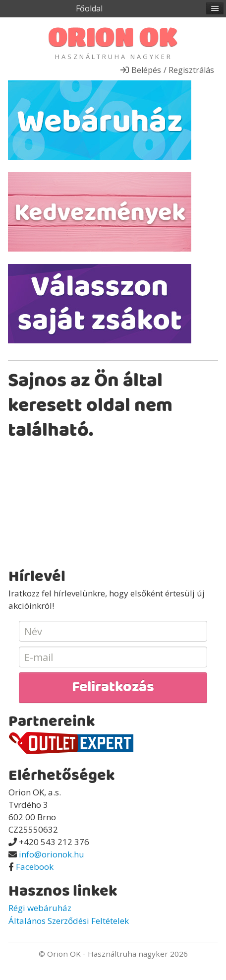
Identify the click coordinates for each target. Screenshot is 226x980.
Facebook (35, 867)
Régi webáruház (40, 908)
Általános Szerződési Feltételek (69, 921)
